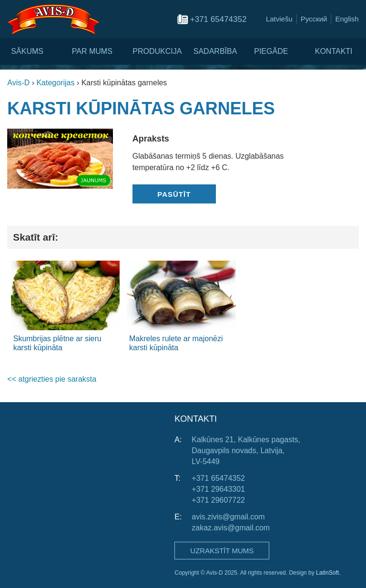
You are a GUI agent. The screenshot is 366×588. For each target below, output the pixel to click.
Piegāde (271, 51)
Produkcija (157, 51)
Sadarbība (215, 51)
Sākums (27, 51)
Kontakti (334, 51)
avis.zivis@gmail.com (228, 517)
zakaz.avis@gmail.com (231, 528)
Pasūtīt (174, 194)
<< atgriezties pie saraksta (52, 379)
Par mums (92, 51)
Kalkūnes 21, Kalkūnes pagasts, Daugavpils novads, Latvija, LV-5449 (246, 451)
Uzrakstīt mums (222, 551)
